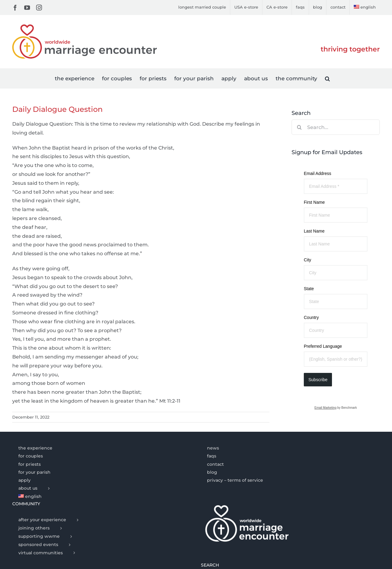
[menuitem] (365, 7)
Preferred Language (323, 346)
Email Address (317, 173)
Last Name (314, 231)
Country (311, 317)
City (307, 260)
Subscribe (318, 380)
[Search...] (336, 127)
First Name (314, 202)
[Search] (299, 127)
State (309, 289)
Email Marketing (326, 408)
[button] (327, 78)
